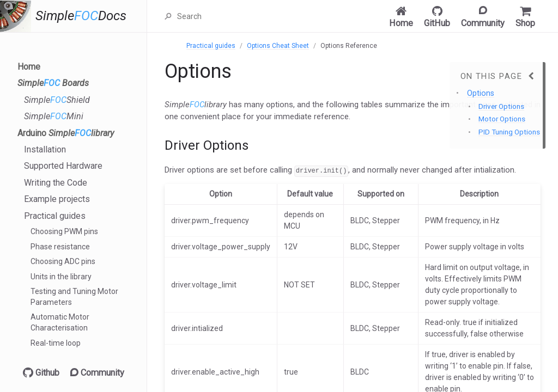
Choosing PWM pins (64, 231)
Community (97, 373)
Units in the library (61, 277)
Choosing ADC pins (63, 261)
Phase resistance (60, 247)
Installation (45, 149)
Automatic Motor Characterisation (60, 322)
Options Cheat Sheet (278, 46)
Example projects (57, 199)
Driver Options (501, 106)
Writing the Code (56, 183)
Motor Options (502, 119)
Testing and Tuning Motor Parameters (74, 297)
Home (29, 67)
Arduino (66, 133)
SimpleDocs (81, 16)
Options (481, 93)
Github (41, 373)
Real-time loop (56, 343)
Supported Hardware (63, 166)
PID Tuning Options (509, 132)
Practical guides (55, 216)
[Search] (230, 16)
